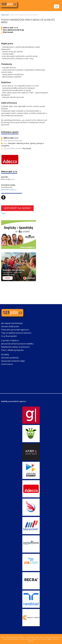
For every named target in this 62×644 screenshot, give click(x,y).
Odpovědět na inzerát (17, 208)
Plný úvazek (8, 32)
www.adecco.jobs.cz (9, 190)
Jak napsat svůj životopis (12, 323)
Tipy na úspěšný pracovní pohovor (16, 333)
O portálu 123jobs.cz (10, 340)
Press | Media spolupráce (12, 350)
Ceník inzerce (7, 364)
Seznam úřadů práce (10, 326)
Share (3, 213)
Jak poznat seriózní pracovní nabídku (17, 344)
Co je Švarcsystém (9, 336)
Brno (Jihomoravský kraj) (13, 30)
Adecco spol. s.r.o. (11, 28)
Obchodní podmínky (10, 358)
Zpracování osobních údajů (13, 361)
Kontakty (5, 354)
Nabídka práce (5, 15)
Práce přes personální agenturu (15, 330)
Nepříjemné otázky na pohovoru (15, 347)
